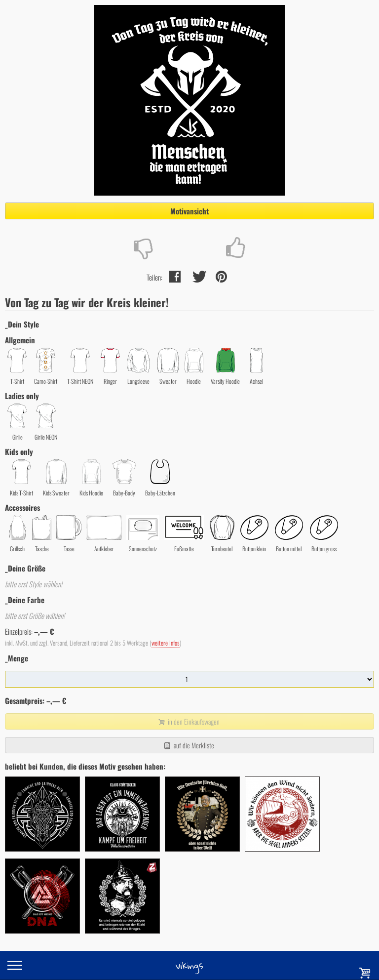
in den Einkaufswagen (189, 721)
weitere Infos (166, 643)
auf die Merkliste (188, 745)
